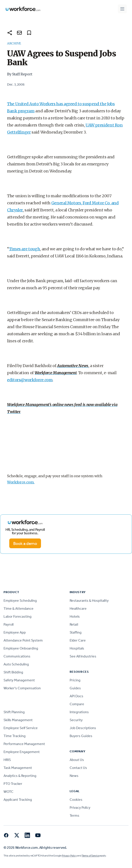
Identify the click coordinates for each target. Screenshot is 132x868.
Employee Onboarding (21, 648)
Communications (17, 656)
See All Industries (83, 656)
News (74, 776)
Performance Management (24, 744)
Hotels (75, 616)
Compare (77, 704)
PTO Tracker (13, 784)
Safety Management (19, 680)
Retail (74, 624)
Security (76, 720)
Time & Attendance (19, 608)
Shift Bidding (13, 672)
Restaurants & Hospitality (89, 601)
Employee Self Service (21, 728)
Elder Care (78, 640)
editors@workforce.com (30, 380)
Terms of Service (91, 856)
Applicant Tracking (18, 800)
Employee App (15, 632)
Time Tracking (15, 736)
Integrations (79, 712)
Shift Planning (14, 712)
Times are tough (25, 249)
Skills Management (18, 720)
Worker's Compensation (22, 688)
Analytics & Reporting (20, 776)
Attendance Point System (23, 640)
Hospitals (77, 648)
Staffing (76, 632)
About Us (77, 760)
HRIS (7, 760)
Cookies (76, 800)
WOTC (8, 792)
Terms (74, 815)
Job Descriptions (83, 728)
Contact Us (78, 768)
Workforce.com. (21, 482)
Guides (75, 688)
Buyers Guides (81, 736)
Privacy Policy (80, 808)
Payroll (8, 624)
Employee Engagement (22, 752)
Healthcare (78, 608)
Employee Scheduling (20, 601)
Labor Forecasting (18, 616)
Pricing (75, 680)
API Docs (76, 696)
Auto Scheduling (16, 664)
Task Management (18, 768)
